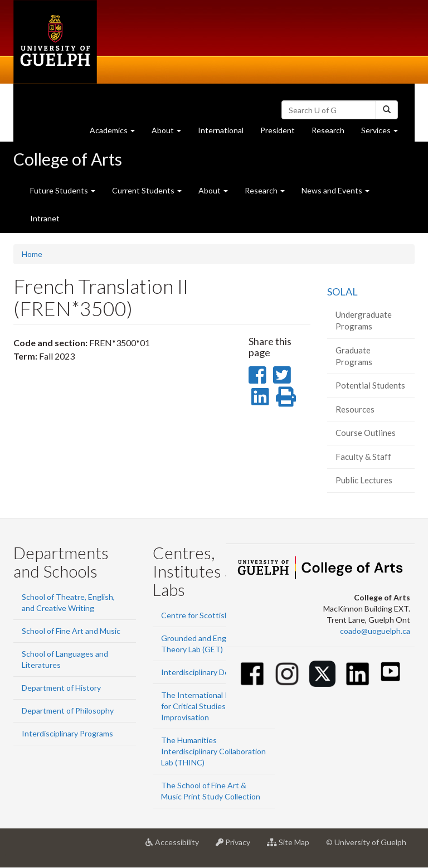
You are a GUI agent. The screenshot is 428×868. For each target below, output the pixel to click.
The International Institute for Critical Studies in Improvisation (209, 706)
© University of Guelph (366, 842)
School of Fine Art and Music (71, 631)
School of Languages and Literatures (65, 659)
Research (332, 133)
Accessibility (176, 846)
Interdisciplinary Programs (67, 733)
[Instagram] (287, 674)
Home (32, 254)
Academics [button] (116, 133)
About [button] (171, 133)
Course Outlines (366, 433)
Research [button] (265, 190)
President (278, 130)
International (221, 130)
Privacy (237, 846)
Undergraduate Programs (364, 320)
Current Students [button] (147, 190)
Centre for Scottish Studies (209, 615)
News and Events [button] (335, 190)
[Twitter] (322, 674)
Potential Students (370, 385)
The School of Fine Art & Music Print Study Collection (211, 791)
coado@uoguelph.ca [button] (375, 631)
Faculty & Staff (363, 457)
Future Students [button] (63, 190)
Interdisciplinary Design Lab (209, 672)
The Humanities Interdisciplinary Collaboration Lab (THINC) (213, 751)
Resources (355, 409)
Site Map (292, 846)
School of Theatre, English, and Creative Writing (68, 602)
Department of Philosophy (68, 711)
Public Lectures (364, 480)
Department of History (61, 688)
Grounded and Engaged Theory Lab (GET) (202, 644)
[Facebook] (252, 674)
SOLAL (342, 292)
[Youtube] (390, 671)
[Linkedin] (358, 674)
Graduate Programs (354, 356)
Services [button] (384, 133)
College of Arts (68, 159)
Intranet (45, 218)
